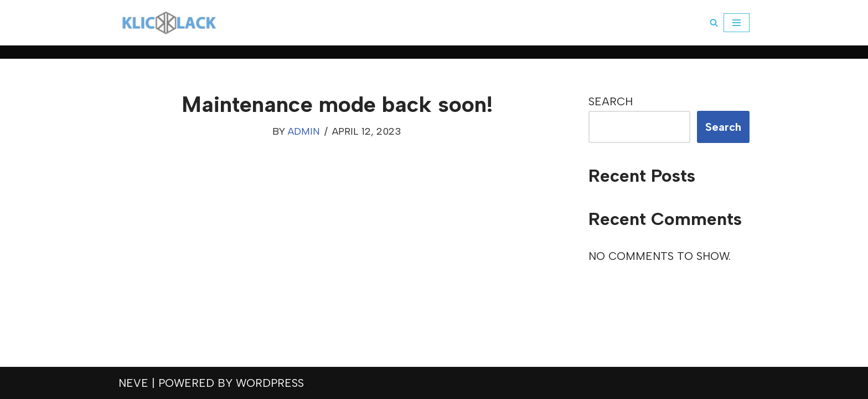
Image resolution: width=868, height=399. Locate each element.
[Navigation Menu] (737, 23)
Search (611, 101)
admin (304, 131)
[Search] (714, 22)
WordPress (270, 383)
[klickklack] (169, 23)
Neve (133, 383)
